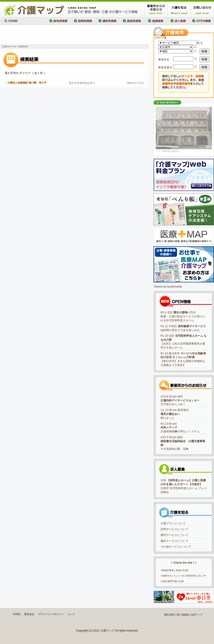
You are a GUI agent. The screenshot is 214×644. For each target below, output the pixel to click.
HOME (17, 614)
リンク (71, 614)
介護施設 (185, 615)
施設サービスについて (174, 541)
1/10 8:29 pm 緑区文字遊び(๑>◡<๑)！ (180, 400)
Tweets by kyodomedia (168, 287)
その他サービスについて (176, 547)
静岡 (172, 615)
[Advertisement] (54, 35)
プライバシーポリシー (51, 614)
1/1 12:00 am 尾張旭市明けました (175, 414)
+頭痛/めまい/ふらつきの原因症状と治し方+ (184, 576)
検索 (204, 51)
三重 (177, 615)
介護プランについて (173, 523)
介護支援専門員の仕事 (172, 581)
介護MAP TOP (9, 46)
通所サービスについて (174, 535)
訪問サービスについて (174, 529)
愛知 (166, 615)
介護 (192, 615)
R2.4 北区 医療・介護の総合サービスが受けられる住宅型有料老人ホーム (183, 316)
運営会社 (29, 614)
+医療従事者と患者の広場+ (175, 570)
